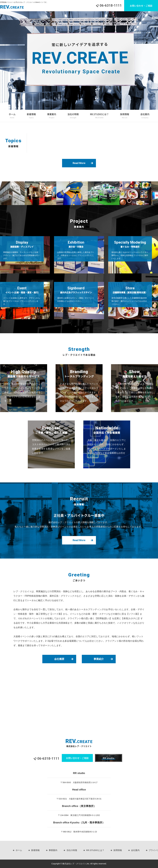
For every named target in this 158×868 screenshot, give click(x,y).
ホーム (12, 116)
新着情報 (31, 116)
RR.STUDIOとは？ (99, 116)
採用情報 (125, 116)
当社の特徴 (73, 116)
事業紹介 (99, 659)
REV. (12, 7)
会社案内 (145, 116)
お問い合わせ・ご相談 (141, 6)
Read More (79, 163)
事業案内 (52, 116)
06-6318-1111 (111, 5)
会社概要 (59, 659)
